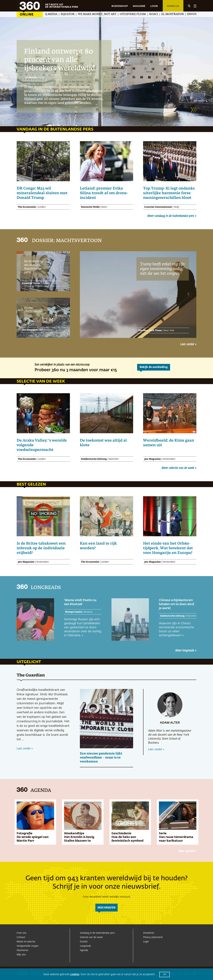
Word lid (173, 6)
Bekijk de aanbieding (154, 367)
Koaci (160, 14)
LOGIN (154, 6)
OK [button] (164, 975)
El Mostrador (179, 14)
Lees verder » (188, 344)
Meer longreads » (186, 651)
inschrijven (106, 908)
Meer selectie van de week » (179, 468)
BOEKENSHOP (120, 6)
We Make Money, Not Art (104, 14)
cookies (75, 974)
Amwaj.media (53, 14)
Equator (74, 14)
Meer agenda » (187, 851)
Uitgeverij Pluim (139, 14)
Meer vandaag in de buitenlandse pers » (172, 216)
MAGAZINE (139, 6)
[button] (192, 110)
